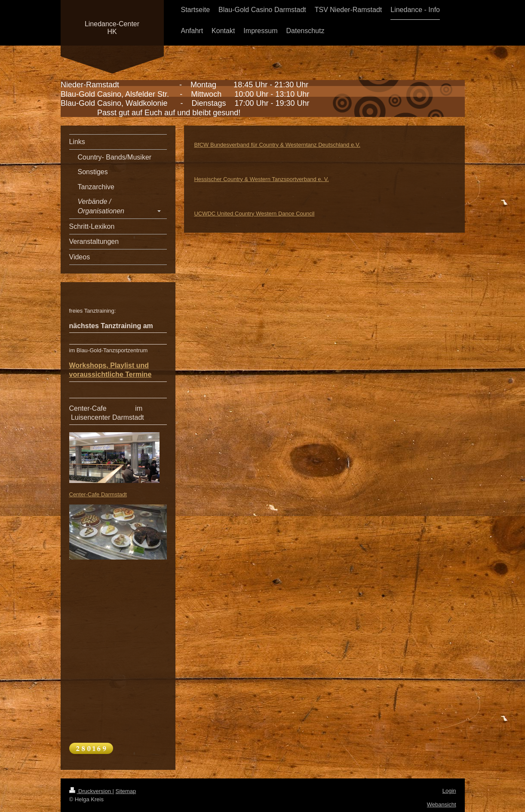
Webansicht (442, 804)
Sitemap (126, 791)
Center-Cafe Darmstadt (98, 494)
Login (449, 791)
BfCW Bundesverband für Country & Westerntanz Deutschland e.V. (277, 145)
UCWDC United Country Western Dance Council (254, 214)
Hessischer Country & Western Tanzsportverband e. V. (261, 179)
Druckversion (91, 791)
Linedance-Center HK (112, 28)
